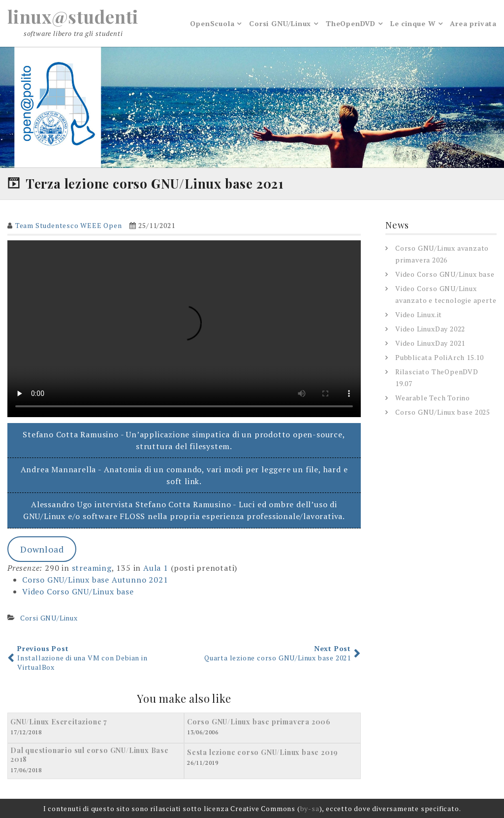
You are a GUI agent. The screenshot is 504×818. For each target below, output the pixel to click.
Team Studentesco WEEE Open (69, 225)
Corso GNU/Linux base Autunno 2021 (95, 580)
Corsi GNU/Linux (280, 23)
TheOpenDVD (351, 23)
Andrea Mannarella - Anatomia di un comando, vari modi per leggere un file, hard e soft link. (184, 475)
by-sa (310, 808)
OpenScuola (212, 23)
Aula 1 (156, 568)
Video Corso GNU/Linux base (78, 591)
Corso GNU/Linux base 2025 (443, 412)
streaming (92, 568)
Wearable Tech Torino (433, 398)
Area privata (473, 23)
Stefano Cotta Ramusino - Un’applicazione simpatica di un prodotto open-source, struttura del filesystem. (184, 440)
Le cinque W (413, 23)
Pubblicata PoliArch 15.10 (440, 357)
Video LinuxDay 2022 (430, 329)
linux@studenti (73, 16)
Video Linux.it (419, 314)
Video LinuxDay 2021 (430, 343)
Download (42, 549)
